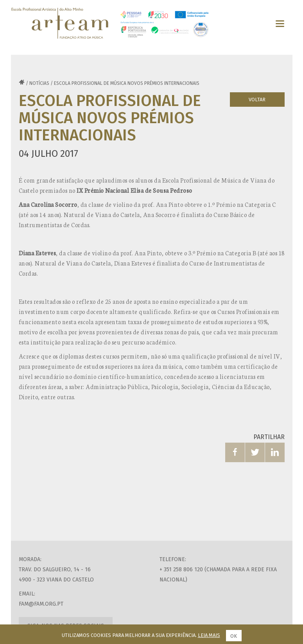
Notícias (39, 83)
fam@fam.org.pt (41, 604)
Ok (234, 636)
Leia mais (209, 635)
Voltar (257, 100)
